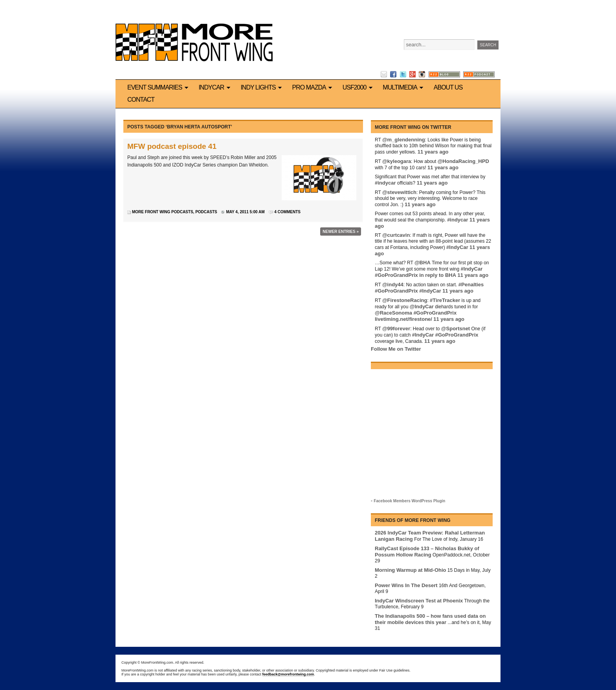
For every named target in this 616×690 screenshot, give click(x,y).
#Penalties (471, 285)
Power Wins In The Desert (406, 585)
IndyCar (215, 87)
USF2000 (359, 87)
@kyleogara (397, 161)
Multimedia (404, 87)
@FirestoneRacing (405, 300)
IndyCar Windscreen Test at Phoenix (419, 601)
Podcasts (206, 212)
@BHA (423, 263)
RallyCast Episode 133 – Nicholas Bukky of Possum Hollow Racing (427, 552)
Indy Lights (262, 87)
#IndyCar (457, 247)
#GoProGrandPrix (396, 275)
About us (448, 87)
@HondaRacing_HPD (463, 161)
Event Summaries (159, 87)
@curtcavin (396, 235)
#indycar (385, 183)
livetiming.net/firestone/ (403, 319)
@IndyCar (422, 307)
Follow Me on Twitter (396, 349)
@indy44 (393, 285)
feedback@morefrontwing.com (288, 674)
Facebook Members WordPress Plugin (409, 501)
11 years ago (433, 152)
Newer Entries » (341, 232)
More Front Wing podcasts (163, 212)
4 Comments (287, 212)
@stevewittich (399, 192)
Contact (141, 100)
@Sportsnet (456, 329)
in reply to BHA (438, 275)
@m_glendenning (404, 140)
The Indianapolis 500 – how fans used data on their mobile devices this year (430, 619)
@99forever (396, 329)
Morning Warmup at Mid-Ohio (411, 570)
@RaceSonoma (393, 313)
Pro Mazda (313, 87)
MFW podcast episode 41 (172, 146)
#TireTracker (445, 300)
